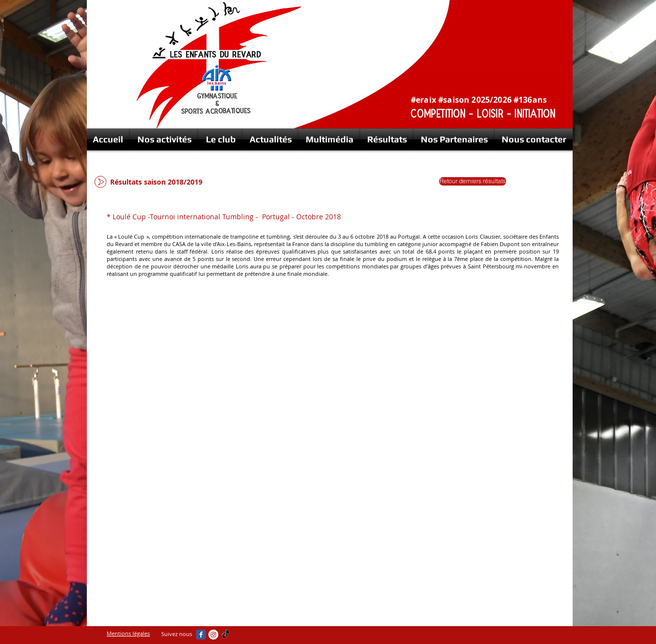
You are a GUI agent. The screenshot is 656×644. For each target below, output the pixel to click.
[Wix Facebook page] (201, 635)
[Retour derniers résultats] (473, 181)
